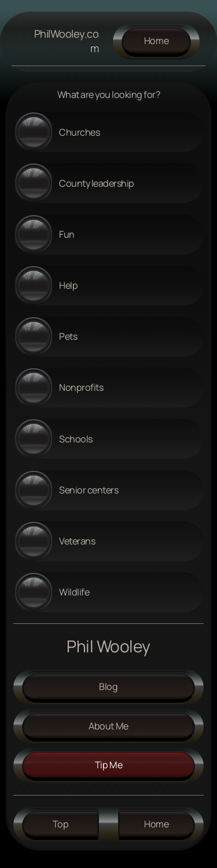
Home (157, 41)
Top (61, 824)
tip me (109, 765)
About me (108, 726)
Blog (108, 687)
